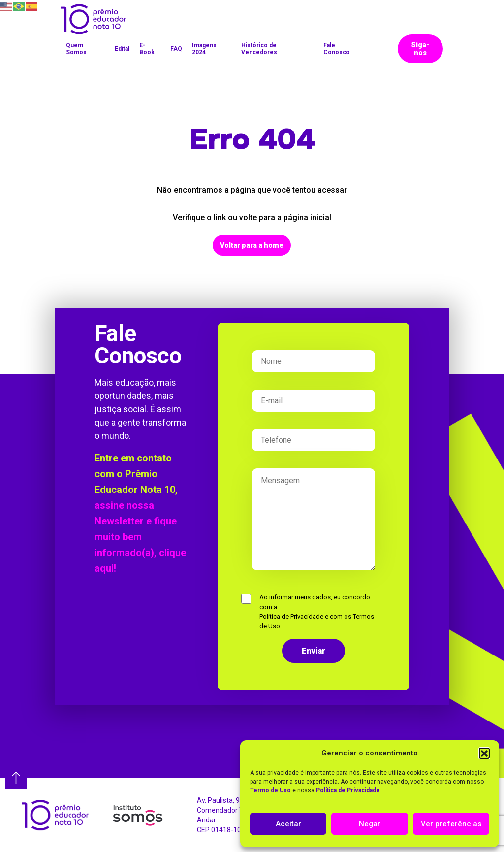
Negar (370, 824)
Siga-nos (420, 49)
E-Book (147, 49)
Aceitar (288, 824)
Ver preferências (451, 824)
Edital (122, 49)
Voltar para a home (252, 245)
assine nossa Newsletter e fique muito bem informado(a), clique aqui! (140, 537)
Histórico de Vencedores (259, 49)
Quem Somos (76, 49)
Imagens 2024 (204, 49)
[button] (484, 753)
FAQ (176, 49)
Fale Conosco (337, 49)
